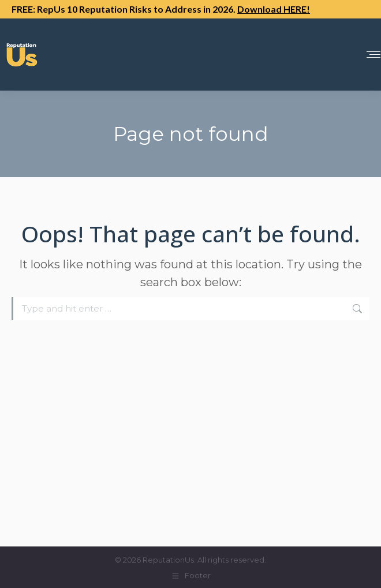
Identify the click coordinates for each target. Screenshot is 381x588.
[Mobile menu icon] (373, 55)
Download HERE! (274, 9)
